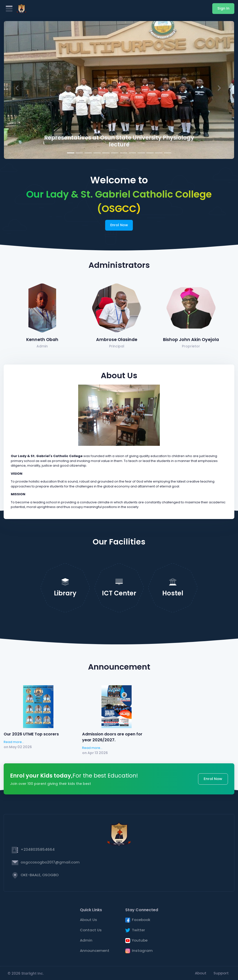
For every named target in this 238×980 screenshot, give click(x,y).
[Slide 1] (71, 153)
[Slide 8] (132, 153)
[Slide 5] (106, 153)
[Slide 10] (150, 153)
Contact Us (91, 930)
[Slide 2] (79, 153)
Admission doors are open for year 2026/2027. (112, 737)
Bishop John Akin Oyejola (191, 340)
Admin (86, 940)
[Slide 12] (168, 153)
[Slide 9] (141, 153)
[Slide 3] (88, 153)
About (201, 973)
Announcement (95, 950)
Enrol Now (119, 225)
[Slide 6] (115, 153)
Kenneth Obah (42, 340)
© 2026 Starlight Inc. (26, 973)
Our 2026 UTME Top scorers (31, 734)
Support (221, 973)
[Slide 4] (97, 153)
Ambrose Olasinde (117, 340)
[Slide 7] (124, 153)
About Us (88, 920)
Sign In (223, 8)
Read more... (14, 742)
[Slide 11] (159, 153)
